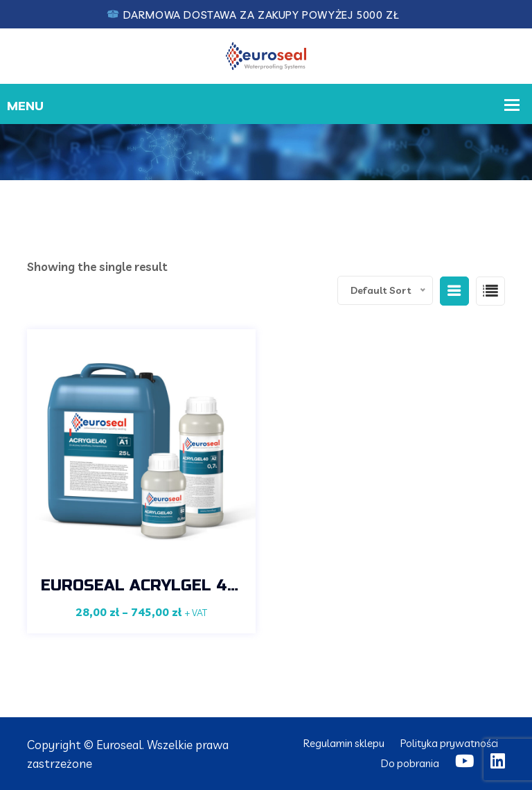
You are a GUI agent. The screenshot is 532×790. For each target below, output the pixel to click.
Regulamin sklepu (344, 743)
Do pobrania (410, 763)
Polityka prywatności (449, 743)
